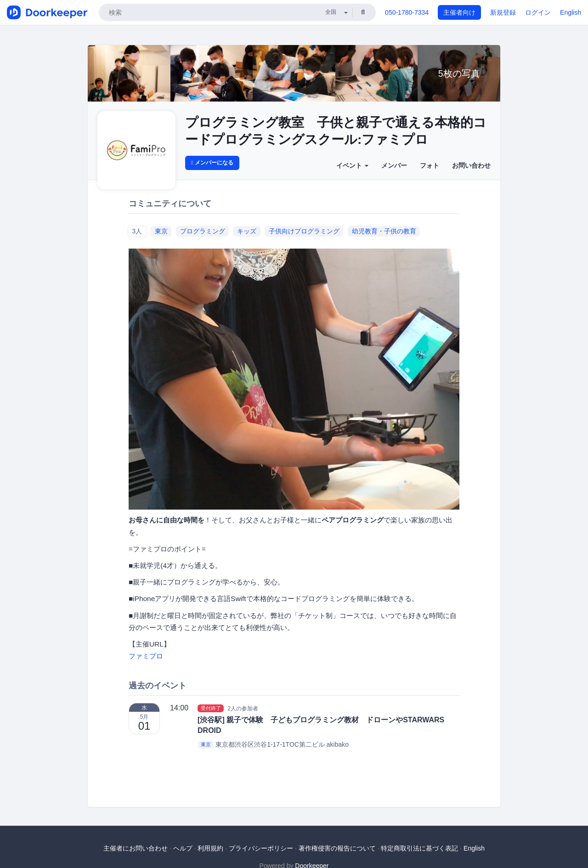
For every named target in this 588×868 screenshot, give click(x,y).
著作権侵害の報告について (337, 848)
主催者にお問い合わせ (136, 848)
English (571, 12)
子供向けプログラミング (304, 231)
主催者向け (459, 12)
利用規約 (210, 848)
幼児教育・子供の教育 (384, 231)
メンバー (394, 165)
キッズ (247, 231)
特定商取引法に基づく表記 (419, 848)
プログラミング (203, 231)
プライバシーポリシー (261, 848)
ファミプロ (146, 656)
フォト (430, 165)
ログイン (538, 12)
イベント (352, 165)
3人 (137, 231)
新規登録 (503, 12)
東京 (161, 231)
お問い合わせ (471, 165)
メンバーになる (212, 163)
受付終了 (211, 708)
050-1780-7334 (407, 12)
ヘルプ (183, 848)
